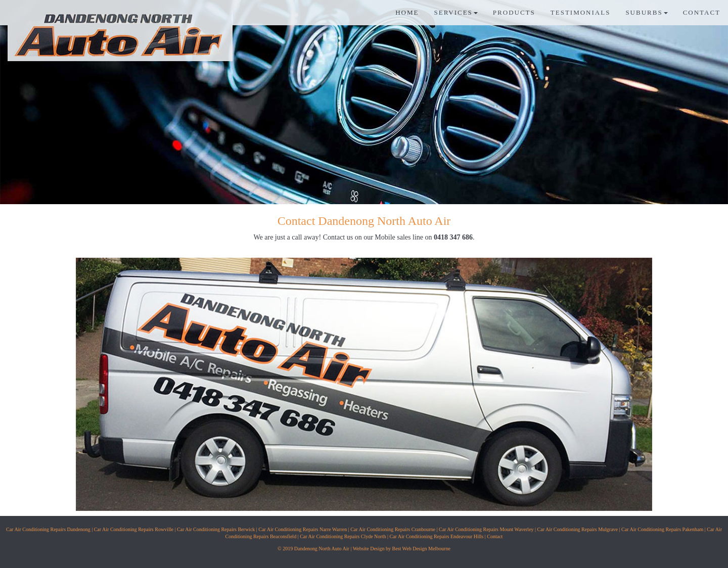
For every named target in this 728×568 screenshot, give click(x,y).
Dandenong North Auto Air (322, 549)
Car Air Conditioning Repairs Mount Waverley (486, 529)
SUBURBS (646, 12)
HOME (407, 12)
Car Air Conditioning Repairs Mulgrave (578, 529)
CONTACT (702, 12)
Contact (495, 536)
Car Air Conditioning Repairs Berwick (216, 529)
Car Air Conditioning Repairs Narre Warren (303, 529)
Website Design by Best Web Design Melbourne (402, 549)
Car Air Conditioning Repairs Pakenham (662, 529)
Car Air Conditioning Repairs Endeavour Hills (436, 536)
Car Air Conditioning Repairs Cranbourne (393, 529)
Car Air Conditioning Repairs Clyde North (343, 536)
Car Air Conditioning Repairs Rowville (134, 529)
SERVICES (456, 12)
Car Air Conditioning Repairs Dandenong (48, 529)
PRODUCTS (514, 12)
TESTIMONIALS (581, 12)
